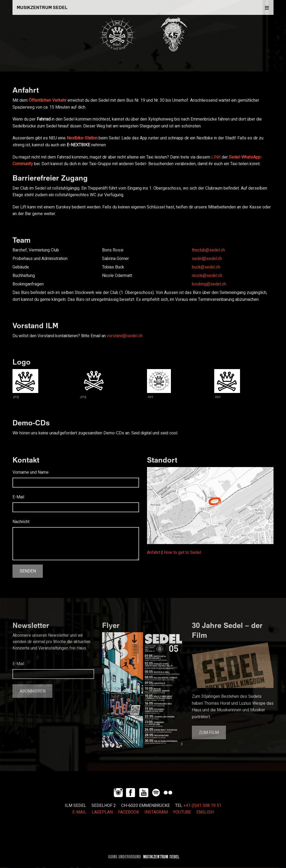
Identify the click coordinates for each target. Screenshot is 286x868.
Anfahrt (154, 553)
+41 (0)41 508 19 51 (202, 806)
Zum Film (209, 733)
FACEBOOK (129, 812)
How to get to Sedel (182, 553)
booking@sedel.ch (209, 284)
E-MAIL (79, 812)
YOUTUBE (182, 812)
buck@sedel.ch (206, 267)
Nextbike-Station (82, 138)
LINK (216, 157)
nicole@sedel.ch (207, 276)
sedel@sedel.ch (207, 259)
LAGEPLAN (102, 812)
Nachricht (21, 522)
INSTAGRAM (156, 812)
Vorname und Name (31, 472)
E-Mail (18, 497)
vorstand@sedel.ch (125, 336)
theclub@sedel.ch (208, 250)
